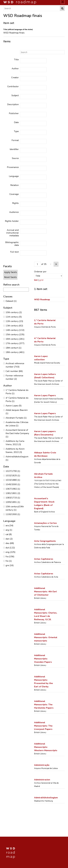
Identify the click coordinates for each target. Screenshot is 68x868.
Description (13, 104)
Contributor (13, 86)
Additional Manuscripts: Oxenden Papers (43, 659)
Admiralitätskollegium (46, 798)
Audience (14, 212)
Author (15, 69)
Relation (15, 185)
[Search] (32, 8)
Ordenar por (40, 272)
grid (41, 280)
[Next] (56, 264)
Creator (15, 77)
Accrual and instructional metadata (12, 233)
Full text (14, 252)
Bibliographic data (12, 244)
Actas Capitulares (44, 559)
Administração (42, 765)
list (36, 280)
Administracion (42, 780)
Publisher (14, 113)
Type (16, 131)
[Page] (37, 264)
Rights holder (12, 221)
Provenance (13, 167)
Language (14, 176)
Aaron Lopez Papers (45, 395)
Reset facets (10, 277)
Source (15, 158)
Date (16, 122)
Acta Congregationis (45, 541)
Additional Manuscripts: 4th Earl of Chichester (45, 592)
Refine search (11, 285)
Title (16, 60)
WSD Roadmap (42, 300)
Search (62, 8)
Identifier (14, 149)
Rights (15, 203)
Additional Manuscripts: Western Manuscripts (46, 747)
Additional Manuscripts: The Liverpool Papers (43, 726)
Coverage (14, 194)
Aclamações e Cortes (45, 523)
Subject (15, 95)
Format (15, 140)
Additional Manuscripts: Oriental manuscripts (46, 637)
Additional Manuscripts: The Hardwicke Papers (44, 705)
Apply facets (11, 272)
